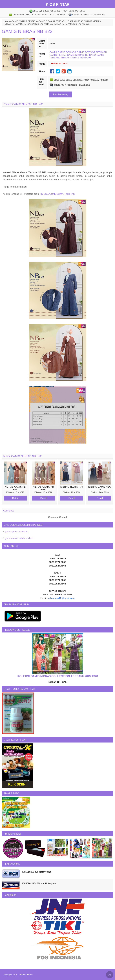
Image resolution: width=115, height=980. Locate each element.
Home (7, 21)
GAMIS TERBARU (25, 24)
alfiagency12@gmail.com (61, 598)
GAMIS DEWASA (28, 21)
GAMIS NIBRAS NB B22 (27, 31)
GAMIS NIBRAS (76, 21)
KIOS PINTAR (57, 4)
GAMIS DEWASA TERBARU (52, 21)
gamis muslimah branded (19, 538)
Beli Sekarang (61, 94)
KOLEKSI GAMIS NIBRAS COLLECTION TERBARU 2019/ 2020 (57, 676)
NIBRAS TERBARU (55, 24)
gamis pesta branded (17, 532)
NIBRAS (39, 24)
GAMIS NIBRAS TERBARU (81, 55)
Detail (15, 498)
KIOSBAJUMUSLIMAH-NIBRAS (58, 194)
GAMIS (15, 21)
